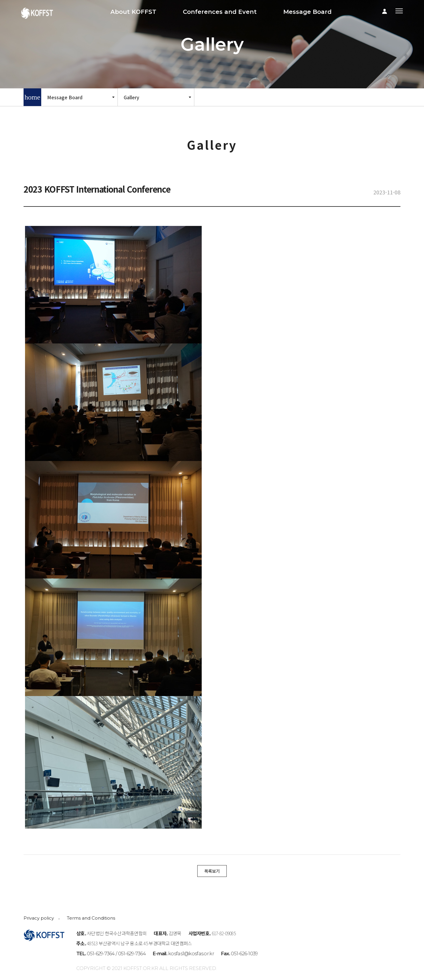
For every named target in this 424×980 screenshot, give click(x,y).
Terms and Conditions (91, 918)
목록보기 (212, 871)
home (32, 97)
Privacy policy (39, 918)
